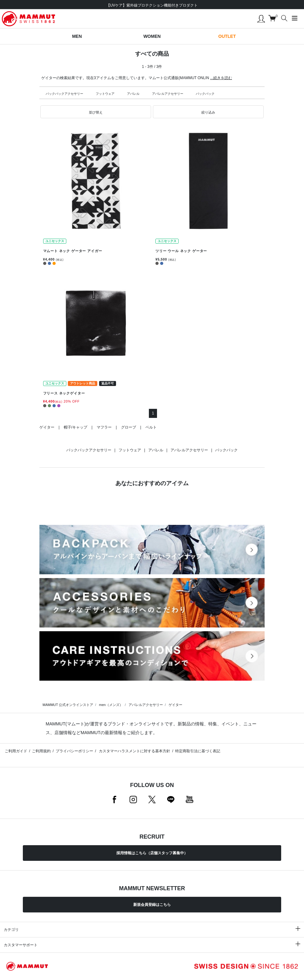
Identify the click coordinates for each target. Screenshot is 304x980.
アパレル (133, 94)
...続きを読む (221, 78)
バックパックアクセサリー (64, 94)
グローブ (129, 427)
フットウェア (105, 94)
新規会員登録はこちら (152, 905)
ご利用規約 (41, 751)
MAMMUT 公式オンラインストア (68, 705)
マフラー (104, 427)
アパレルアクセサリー (168, 94)
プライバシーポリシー (74, 751)
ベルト (151, 427)
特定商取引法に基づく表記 (198, 751)
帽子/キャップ (76, 427)
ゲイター (47, 427)
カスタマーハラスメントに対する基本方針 (134, 751)
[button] (96, 112)
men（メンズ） (111, 705)
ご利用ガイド (16, 751)
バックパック (205, 94)
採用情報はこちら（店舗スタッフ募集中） (152, 853)
